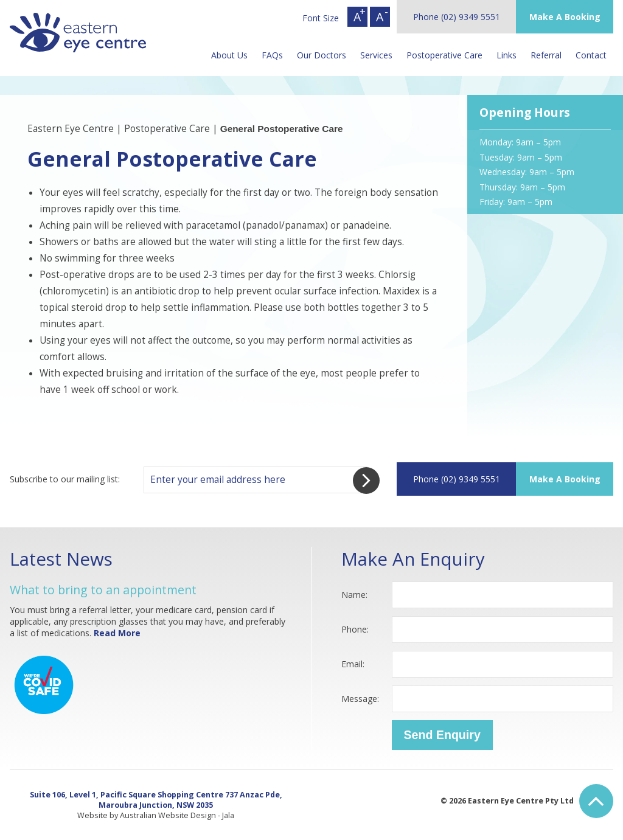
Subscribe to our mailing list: (65, 479)
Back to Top (596, 801)
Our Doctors (322, 55)
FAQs (272, 55)
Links (506, 55)
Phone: (355, 629)
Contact (591, 55)
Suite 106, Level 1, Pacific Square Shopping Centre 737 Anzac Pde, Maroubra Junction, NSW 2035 (156, 800)
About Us (229, 55)
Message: (360, 699)
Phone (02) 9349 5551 (457, 17)
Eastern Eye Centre (71, 129)
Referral (546, 55)
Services (376, 55)
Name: (354, 595)
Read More (117, 633)
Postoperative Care (444, 55)
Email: (353, 664)
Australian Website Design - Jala (177, 815)
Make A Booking (565, 17)
